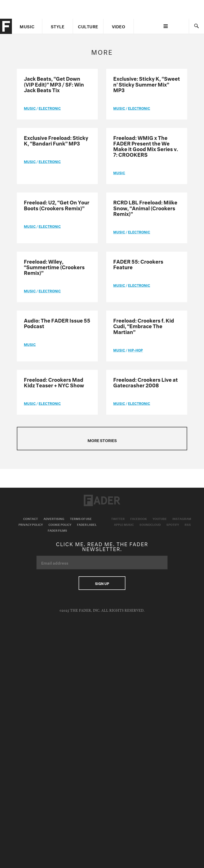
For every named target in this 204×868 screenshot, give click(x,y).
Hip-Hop (135, 350)
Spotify (173, 524)
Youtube (160, 518)
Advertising (54, 518)
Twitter (118, 518)
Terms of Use (81, 518)
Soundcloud (150, 524)
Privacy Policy (31, 524)
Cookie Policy (60, 524)
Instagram (182, 518)
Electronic (50, 108)
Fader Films (57, 530)
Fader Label (87, 524)
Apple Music (124, 524)
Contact (31, 518)
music (30, 108)
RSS (188, 524)
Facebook (139, 518)
